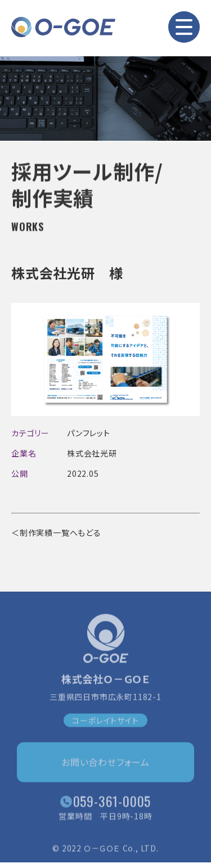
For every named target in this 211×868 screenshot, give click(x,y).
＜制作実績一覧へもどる (56, 533)
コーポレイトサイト (105, 722)
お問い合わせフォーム (105, 764)
